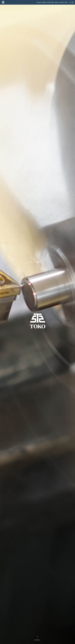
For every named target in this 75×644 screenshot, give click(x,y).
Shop (66, 2)
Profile (49, 2)
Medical (44, 2)
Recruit (57, 2)
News (53, 2)
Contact (62, 2)
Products (39, 2)
